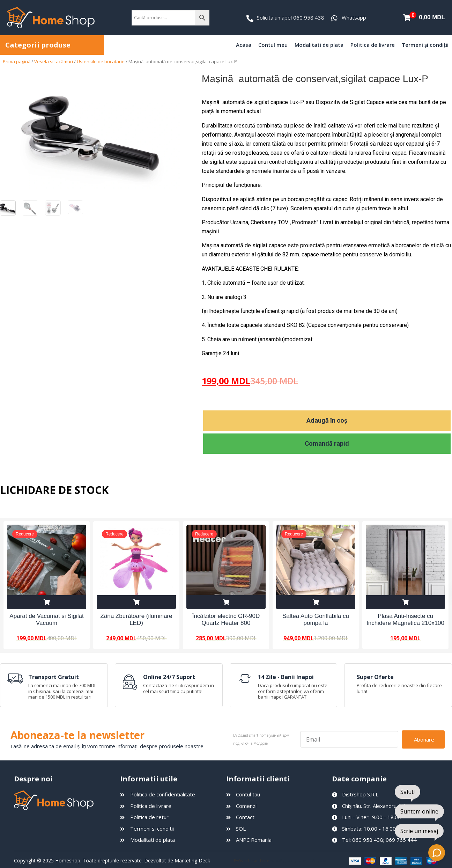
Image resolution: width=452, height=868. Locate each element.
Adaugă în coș (327, 420)
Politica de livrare (373, 45)
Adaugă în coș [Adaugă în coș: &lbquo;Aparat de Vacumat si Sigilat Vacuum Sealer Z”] (47, 602)
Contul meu (273, 45)
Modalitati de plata (319, 45)
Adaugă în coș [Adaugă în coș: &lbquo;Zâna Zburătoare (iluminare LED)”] (136, 602)
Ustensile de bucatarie (101, 61)
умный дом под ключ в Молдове (298, 861)
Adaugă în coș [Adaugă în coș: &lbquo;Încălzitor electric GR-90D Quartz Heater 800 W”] (226, 602)
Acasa (244, 45)
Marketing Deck (192, 860)
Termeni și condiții (425, 45)
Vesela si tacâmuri (54, 61)
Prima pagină (17, 61)
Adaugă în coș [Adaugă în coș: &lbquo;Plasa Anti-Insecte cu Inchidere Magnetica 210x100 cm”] (405, 602)
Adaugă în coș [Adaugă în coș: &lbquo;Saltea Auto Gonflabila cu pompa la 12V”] (316, 602)
